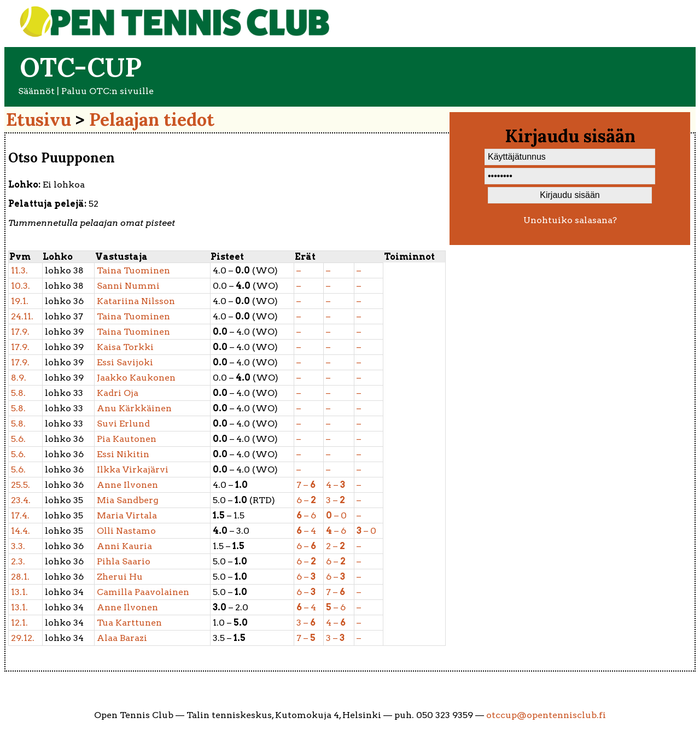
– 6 (306, 515)
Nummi (128, 286)
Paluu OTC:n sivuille (107, 91)
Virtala (127, 515)
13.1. (19, 592)
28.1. (20, 577)
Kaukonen (136, 378)
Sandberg (128, 500)
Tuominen (133, 270)
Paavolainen (143, 592)
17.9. (20, 332)
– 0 (336, 515)
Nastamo (126, 531)
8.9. (19, 378)
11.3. (19, 270)
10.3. (21, 286)
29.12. (23, 638)
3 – (336, 500)
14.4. (21, 531)
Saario (124, 561)
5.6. (18, 439)
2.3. (18, 561)
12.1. (19, 623)
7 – (306, 485)
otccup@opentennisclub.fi (546, 715)
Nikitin (123, 454)
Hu (120, 577)
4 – (336, 485)
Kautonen (127, 439)
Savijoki (125, 362)
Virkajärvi (133, 470)
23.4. (21, 500)
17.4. (20, 515)
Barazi (122, 638)
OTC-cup (81, 67)
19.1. (20, 301)
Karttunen (129, 623)
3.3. (18, 546)
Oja (118, 393)
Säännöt (36, 91)
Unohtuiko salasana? (570, 220)
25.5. (21, 485)
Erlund (123, 424)
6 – (306, 500)
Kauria (124, 546)
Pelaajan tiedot (152, 119)
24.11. (22, 316)
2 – (336, 546)
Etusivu (39, 119)
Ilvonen (127, 485)
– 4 (306, 531)
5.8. (18, 393)
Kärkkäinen (134, 408)
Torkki (125, 347)
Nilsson (136, 301)
